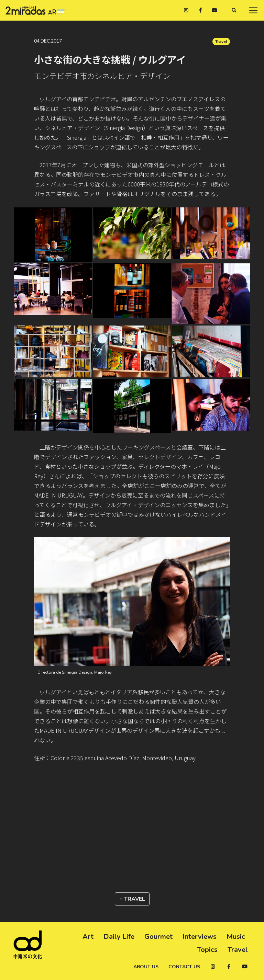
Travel (221, 42)
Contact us (184, 967)
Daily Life (119, 937)
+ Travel (132, 899)
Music (236, 937)
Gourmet (158, 937)
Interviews (200, 937)
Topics (207, 950)
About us (146, 967)
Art (88, 937)
